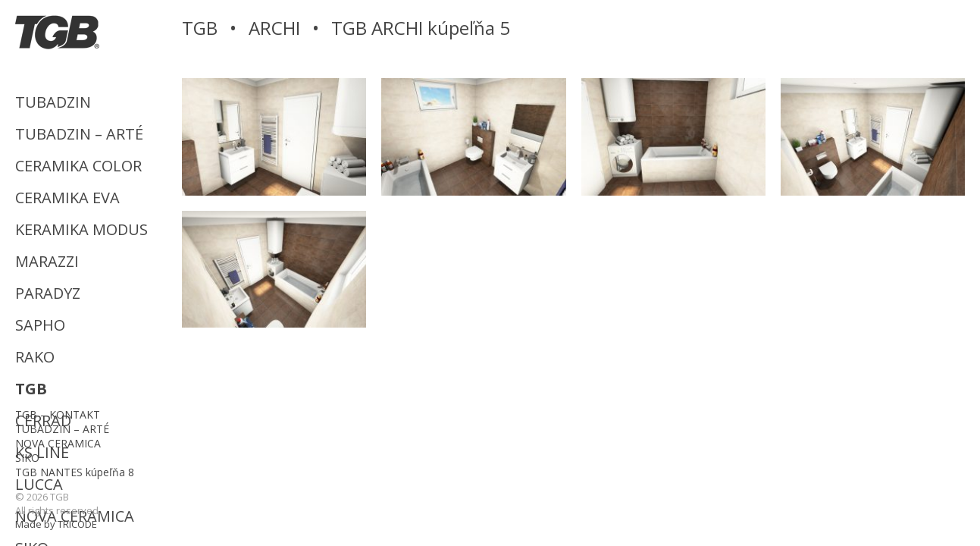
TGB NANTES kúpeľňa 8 (75, 472)
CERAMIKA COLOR (78, 166)
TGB (31, 389)
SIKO (27, 458)
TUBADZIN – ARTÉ (79, 134)
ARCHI (274, 28)
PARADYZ (48, 293)
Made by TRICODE (56, 524)
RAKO (35, 357)
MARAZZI (47, 261)
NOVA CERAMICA (58, 443)
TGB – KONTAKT (58, 414)
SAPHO (40, 325)
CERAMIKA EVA (67, 198)
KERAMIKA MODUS (81, 229)
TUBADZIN (53, 102)
